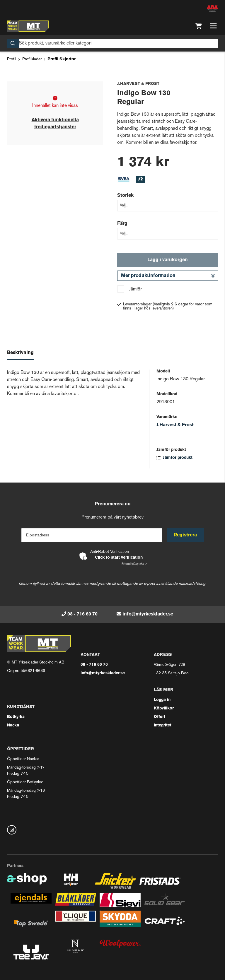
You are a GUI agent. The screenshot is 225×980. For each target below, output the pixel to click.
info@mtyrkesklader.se (148, 614)
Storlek (125, 196)
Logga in (162, 700)
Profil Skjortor (62, 59)
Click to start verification (119, 558)
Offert (160, 717)
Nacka (13, 725)
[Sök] (112, 43)
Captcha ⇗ (134, 564)
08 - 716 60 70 (82, 614)
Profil (12, 59)
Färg (122, 224)
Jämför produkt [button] (174, 458)
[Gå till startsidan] (28, 26)
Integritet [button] (163, 725)
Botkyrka (16, 717)
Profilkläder (32, 59)
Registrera (185, 535)
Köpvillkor (164, 708)
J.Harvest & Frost (175, 425)
